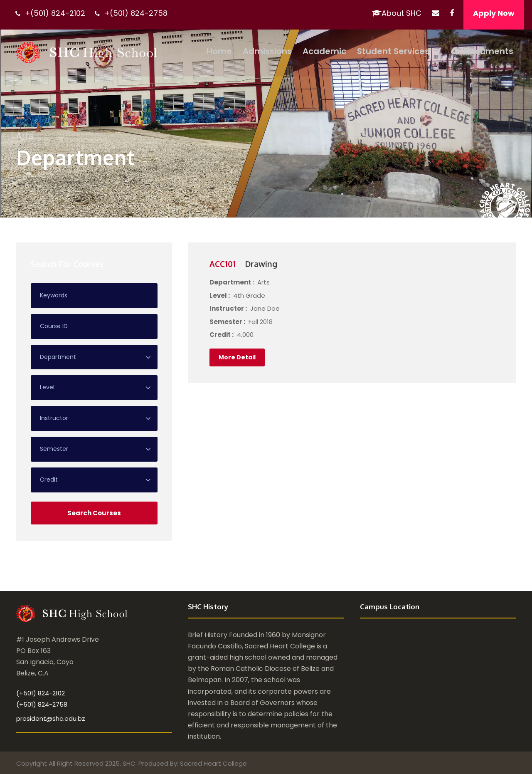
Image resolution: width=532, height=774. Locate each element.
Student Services (393, 51)
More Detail (237, 357)
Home (219, 51)
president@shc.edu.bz (51, 718)
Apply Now (494, 13)
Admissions (267, 51)
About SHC (397, 13)
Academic (324, 51)
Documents (482, 51)
